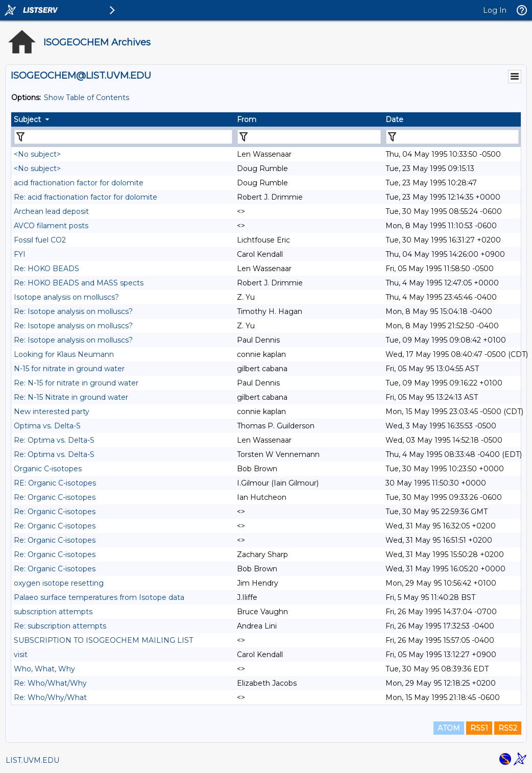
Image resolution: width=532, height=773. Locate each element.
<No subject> (37, 154)
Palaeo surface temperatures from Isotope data (99, 597)
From (247, 119)
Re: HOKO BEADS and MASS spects (79, 283)
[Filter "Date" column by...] (452, 137)
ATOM (449, 728)
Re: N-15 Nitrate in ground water (71, 397)
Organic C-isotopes (48, 469)
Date (394, 119)
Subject (27, 119)
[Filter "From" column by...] (309, 137)
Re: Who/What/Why (50, 683)
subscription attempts (53, 612)
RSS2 (508, 728)
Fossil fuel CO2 (40, 240)
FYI (20, 254)
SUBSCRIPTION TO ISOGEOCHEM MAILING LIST (103, 640)
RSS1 (479, 728)
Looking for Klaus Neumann (64, 354)
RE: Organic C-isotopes (55, 483)
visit (21, 655)
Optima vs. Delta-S (47, 426)
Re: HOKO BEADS (46, 269)
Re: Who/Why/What (50, 697)
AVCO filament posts (51, 226)
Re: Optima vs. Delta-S (54, 440)
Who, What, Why (44, 669)
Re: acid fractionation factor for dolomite (86, 197)
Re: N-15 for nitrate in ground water (76, 383)
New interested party (52, 412)
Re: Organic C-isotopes (55, 497)
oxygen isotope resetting (59, 583)
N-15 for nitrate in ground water (69, 369)
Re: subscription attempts (60, 626)
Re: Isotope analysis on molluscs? (73, 311)
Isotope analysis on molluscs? (66, 297)
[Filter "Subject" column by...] (123, 137)
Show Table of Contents (87, 98)
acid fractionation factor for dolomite (79, 183)
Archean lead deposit (51, 211)
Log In (495, 10)
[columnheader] (123, 119)
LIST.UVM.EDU (32, 760)
